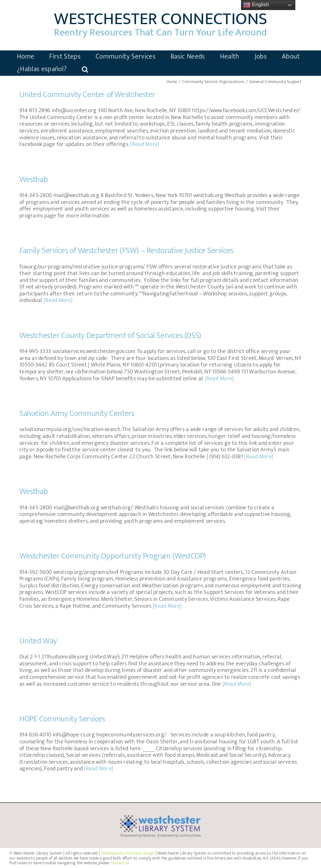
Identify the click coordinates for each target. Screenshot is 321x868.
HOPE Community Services (62, 719)
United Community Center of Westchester (87, 95)
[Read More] (145, 144)
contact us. (120, 863)
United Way (38, 641)
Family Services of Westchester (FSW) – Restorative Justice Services (126, 251)
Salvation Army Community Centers (77, 414)
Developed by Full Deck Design (128, 853)
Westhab (34, 180)
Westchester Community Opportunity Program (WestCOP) (113, 556)
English (256, 5)
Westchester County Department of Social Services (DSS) (110, 336)
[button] (85, 69)
